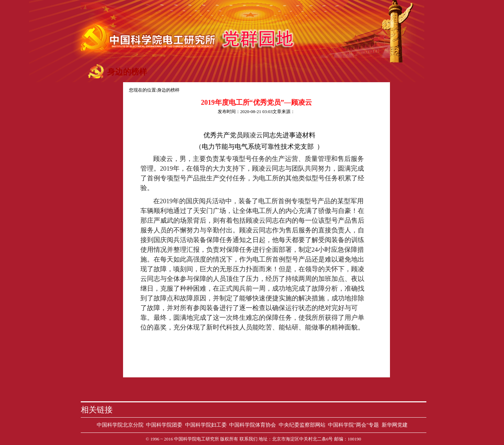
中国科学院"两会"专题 (353, 425)
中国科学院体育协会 (253, 425)
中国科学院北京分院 (120, 425)
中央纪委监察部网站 (302, 425)
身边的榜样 (168, 90)
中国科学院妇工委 (206, 425)
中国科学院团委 (164, 425)
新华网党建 (395, 425)
